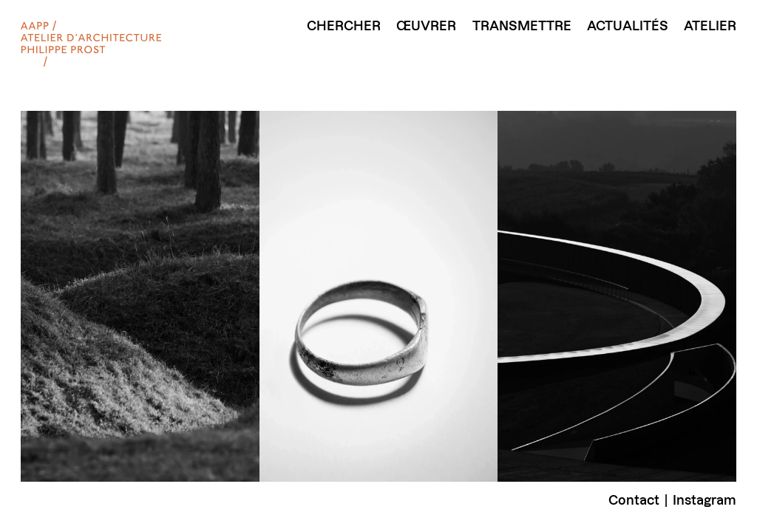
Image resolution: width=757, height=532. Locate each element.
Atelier (710, 25)
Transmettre (522, 25)
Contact (634, 500)
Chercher (344, 25)
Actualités (628, 25)
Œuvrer (426, 25)
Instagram (705, 500)
